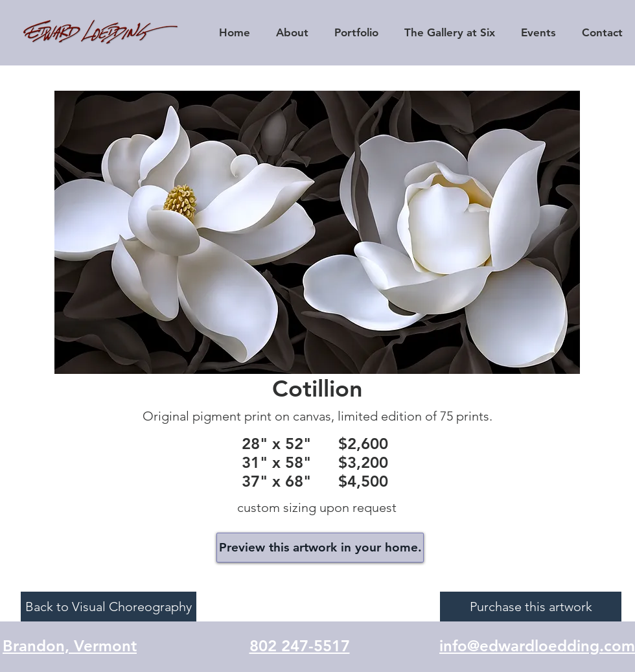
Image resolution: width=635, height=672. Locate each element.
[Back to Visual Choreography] (109, 607)
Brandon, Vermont (70, 646)
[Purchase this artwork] (531, 607)
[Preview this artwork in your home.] (320, 548)
